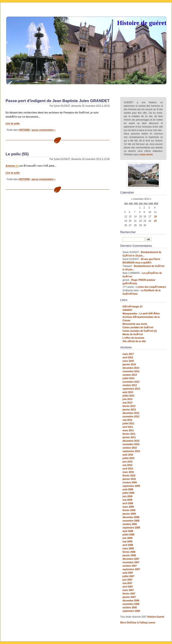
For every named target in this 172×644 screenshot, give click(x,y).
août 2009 (128, 489)
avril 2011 (128, 427)
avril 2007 (128, 587)
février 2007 (129, 594)
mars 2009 (128, 507)
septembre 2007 (131, 569)
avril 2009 (128, 503)
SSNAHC (127, 310)
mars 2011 (128, 430)
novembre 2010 (131, 444)
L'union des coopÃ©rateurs (151, 287)
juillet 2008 (128, 535)
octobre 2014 (130, 375)
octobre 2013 (130, 385)
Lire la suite (13, 123)
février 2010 (129, 476)
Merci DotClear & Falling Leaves (138, 623)
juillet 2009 (128, 493)
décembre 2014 (131, 368)
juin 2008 (127, 538)
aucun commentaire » (44, 130)
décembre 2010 (131, 441)
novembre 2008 (131, 521)
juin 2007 (127, 580)
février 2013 (129, 406)
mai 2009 (127, 500)
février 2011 (129, 434)
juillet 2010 (128, 458)
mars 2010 (128, 472)
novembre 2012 (131, 417)
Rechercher (128, 232)
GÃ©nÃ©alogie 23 (132, 307)
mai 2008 (127, 542)
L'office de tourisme (134, 338)
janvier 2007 (129, 597)
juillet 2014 (128, 378)
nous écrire (147, 155)
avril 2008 (128, 545)
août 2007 (128, 573)
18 (155, 217)
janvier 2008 (129, 555)
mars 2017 (128, 354)
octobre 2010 (130, 448)
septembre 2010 (131, 451)
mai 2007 (127, 583)
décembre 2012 (131, 413)
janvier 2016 (129, 364)
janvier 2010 (129, 479)
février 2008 (129, 552)
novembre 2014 (131, 371)
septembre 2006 (131, 611)
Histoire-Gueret (156, 617)
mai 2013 (127, 403)
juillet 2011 (128, 424)
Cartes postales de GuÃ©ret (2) (140, 331)
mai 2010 (127, 465)
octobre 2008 (130, 524)
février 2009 (129, 510)
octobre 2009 (130, 483)
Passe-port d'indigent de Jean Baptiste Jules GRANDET (58, 101)
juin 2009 (127, 496)
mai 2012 (127, 420)
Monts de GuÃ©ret (133, 334)
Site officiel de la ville (134, 341)
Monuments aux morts (135, 324)
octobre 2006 (130, 608)
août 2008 (128, 531)
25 (155, 221)
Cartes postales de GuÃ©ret (138, 327)
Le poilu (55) (17, 154)
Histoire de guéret (142, 23)
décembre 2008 (131, 517)
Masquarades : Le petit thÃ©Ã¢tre (141, 314)
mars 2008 (128, 549)
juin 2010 (127, 462)
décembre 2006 (131, 601)
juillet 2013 (128, 396)
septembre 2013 (131, 389)
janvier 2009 (129, 514)
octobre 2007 (130, 566)
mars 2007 (128, 590)
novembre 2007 (131, 562)
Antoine (10, 166)
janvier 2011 (129, 437)
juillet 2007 (128, 576)
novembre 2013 (131, 382)
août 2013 (128, 392)
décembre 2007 (131, 559)
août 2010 (128, 455)
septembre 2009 (131, 486)
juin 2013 (127, 399)
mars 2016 (128, 361)
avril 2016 (128, 358)
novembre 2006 (131, 604)
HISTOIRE (24, 130)
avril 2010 (128, 469)
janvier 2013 (129, 410)
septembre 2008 (131, 528)
